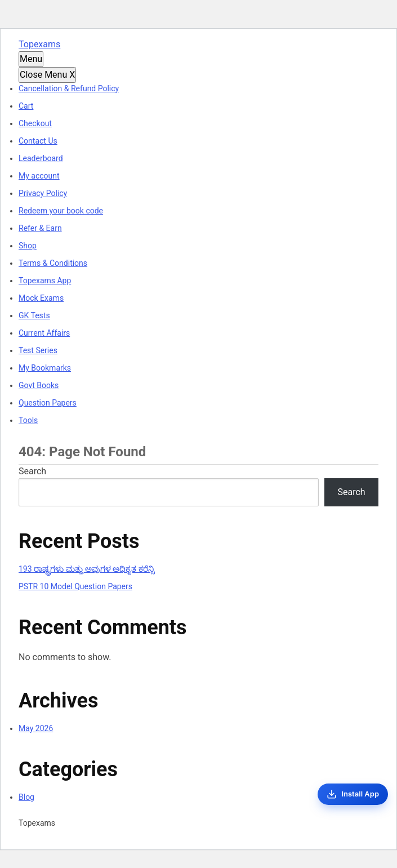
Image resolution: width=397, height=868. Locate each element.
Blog (26, 797)
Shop (28, 246)
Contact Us (38, 141)
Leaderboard (41, 158)
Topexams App (45, 281)
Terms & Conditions (53, 263)
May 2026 (36, 728)
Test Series (38, 350)
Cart (26, 106)
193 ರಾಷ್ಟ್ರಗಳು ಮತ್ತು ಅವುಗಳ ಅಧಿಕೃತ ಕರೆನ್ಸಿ (87, 569)
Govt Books (39, 385)
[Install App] (353, 794)
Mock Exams (41, 298)
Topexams (39, 44)
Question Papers (48, 403)
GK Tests (34, 315)
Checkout (35, 123)
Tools (28, 420)
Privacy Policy (43, 193)
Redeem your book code (61, 211)
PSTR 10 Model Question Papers (75, 586)
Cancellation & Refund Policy (69, 88)
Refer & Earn (40, 228)
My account (39, 176)
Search (32, 471)
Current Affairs (44, 333)
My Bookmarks (45, 368)
